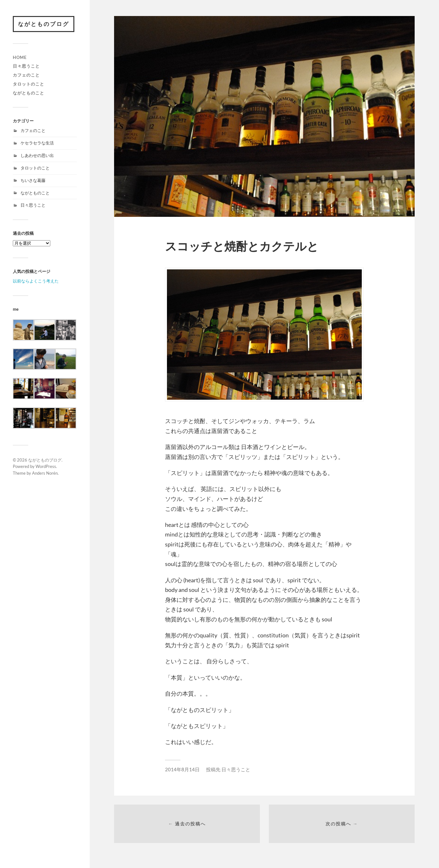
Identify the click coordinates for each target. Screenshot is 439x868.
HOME (20, 57)
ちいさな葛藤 (33, 180)
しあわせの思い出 (37, 155)
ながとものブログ (44, 24)
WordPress (46, 466)
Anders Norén (45, 473)
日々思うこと (26, 66)
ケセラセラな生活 (37, 143)
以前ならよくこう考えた (36, 281)
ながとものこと (29, 93)
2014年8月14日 (182, 769)
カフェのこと (26, 75)
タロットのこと (29, 84)
